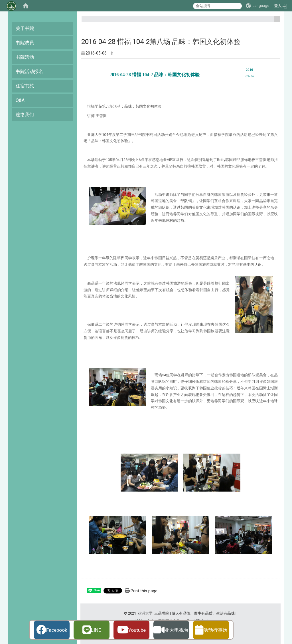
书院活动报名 (29, 72)
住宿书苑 (25, 86)
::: (275, 21)
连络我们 (25, 115)
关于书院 (25, 28)
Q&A (20, 100)
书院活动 (25, 57)
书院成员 (25, 43)
